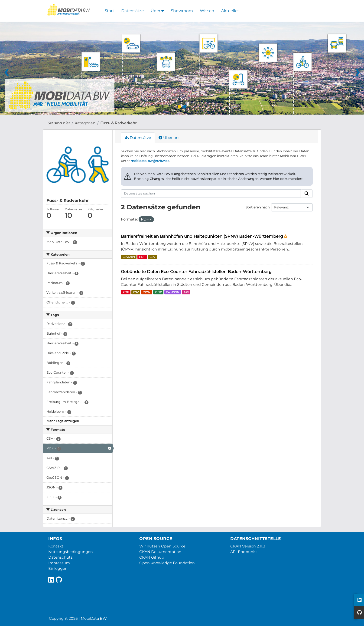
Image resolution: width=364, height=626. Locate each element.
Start (109, 11)
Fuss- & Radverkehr (118, 123)
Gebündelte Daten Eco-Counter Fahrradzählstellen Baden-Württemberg (196, 272)
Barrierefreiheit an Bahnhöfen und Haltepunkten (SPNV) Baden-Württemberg (203, 236)
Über (157, 11)
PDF (142, 257)
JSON (147, 292)
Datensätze (132, 11)
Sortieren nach (258, 207)
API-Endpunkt (244, 552)
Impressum (59, 563)
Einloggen (58, 568)
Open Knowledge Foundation (167, 563)
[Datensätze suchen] (211, 194)
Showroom (182, 11)
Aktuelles (230, 11)
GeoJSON (173, 292)
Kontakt (56, 546)
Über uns (169, 138)
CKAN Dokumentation (160, 552)
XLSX (158, 292)
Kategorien (85, 123)
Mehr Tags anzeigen (63, 421)
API (186, 292)
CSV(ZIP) (129, 257)
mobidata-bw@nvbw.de (150, 161)
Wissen (207, 11)
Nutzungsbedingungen (71, 552)
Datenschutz (60, 557)
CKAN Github (152, 557)
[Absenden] (307, 194)
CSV (152, 257)
